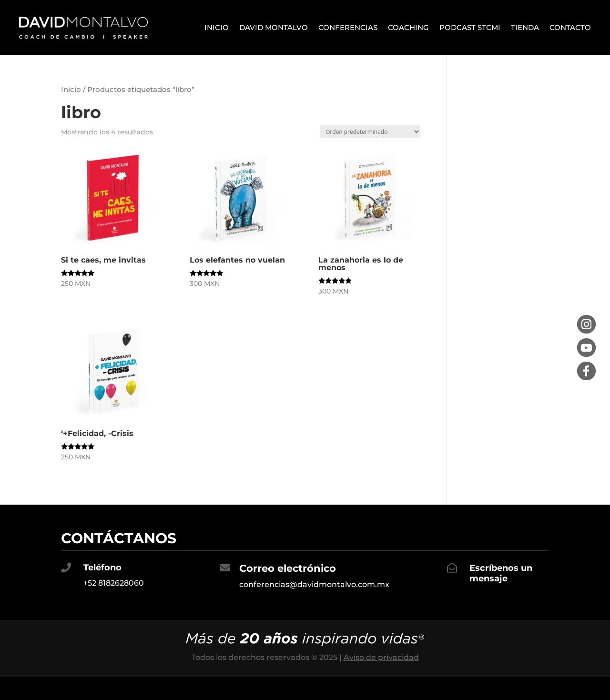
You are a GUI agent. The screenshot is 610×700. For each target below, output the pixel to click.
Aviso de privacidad (381, 657)
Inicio (217, 27)
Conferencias (348, 27)
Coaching (408, 27)
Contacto (570, 27)
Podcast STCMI (470, 27)
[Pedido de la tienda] (370, 132)
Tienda (525, 27)
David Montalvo (274, 27)
